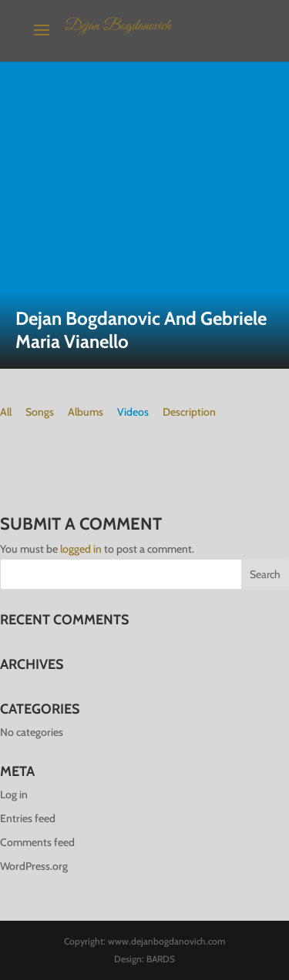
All (6, 412)
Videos (133, 412)
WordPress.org (34, 866)
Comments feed (37, 842)
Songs (40, 412)
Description (189, 412)
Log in (14, 794)
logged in (81, 549)
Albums (86, 412)
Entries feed (28, 818)
